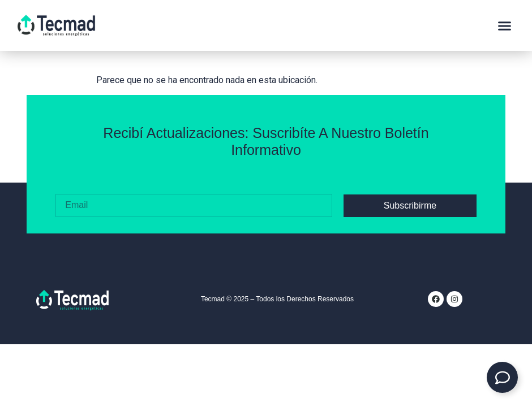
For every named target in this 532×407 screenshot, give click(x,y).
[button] (505, 25)
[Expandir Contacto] (502, 377)
